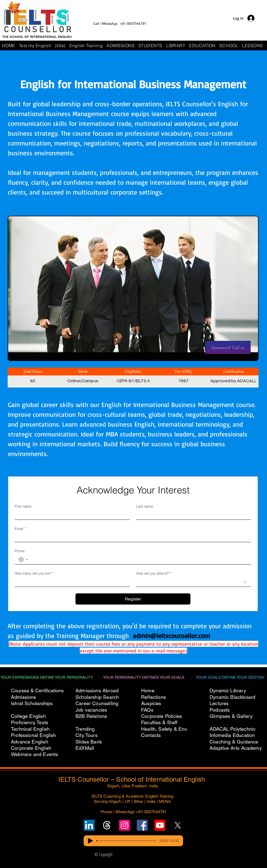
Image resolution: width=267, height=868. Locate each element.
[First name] (71, 515)
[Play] (90, 841)
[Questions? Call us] (228, 347)
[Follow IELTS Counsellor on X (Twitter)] (178, 825)
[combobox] (194, 582)
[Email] (131, 537)
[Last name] (192, 515)
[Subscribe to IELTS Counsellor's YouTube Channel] (160, 825)
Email (20, 529)
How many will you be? (34, 573)
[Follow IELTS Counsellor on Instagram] (125, 825)
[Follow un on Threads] (107, 825)
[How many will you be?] (71, 582)
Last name (145, 506)
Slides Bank (89, 742)
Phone (20, 551)
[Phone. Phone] (138, 560)
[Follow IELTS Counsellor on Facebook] (142, 825)
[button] (229, 45)
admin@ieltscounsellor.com (172, 636)
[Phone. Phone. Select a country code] (23, 560)
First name (23, 506)
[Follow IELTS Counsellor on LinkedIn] (89, 825)
